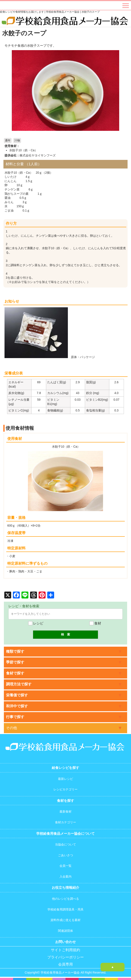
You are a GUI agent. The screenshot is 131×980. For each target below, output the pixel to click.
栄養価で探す (17, 695)
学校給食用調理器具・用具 (65, 909)
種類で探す (15, 652)
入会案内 (65, 876)
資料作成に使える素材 (65, 920)
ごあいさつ (65, 855)
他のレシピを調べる (65, 899)
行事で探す (15, 717)
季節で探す (15, 662)
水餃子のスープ (24, 33)
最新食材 (65, 812)
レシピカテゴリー (65, 789)
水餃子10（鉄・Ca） (23, 150)
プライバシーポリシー (65, 957)
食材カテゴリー (65, 822)
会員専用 (65, 964)
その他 (11, 728)
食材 (95, 623)
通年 (8, 141)
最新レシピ (65, 779)
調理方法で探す (19, 684)
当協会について (65, 844)
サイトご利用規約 (65, 950)
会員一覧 (65, 866)
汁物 (17, 141)
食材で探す (15, 673)
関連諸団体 (65, 931)
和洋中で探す (17, 706)
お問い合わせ (65, 942)
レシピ (36, 623)
